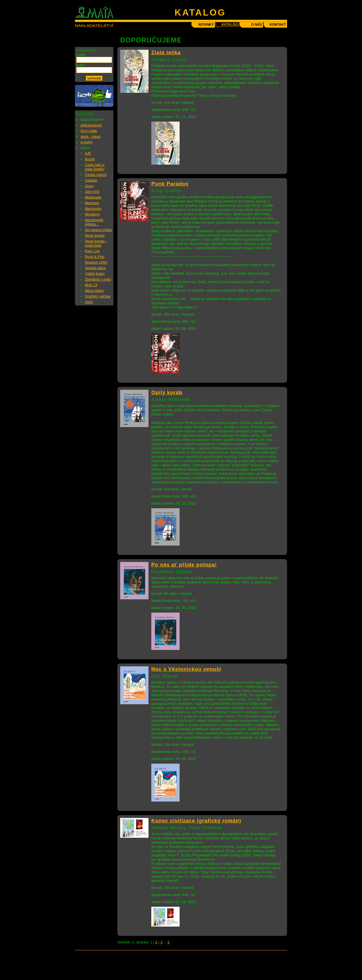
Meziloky (92, 203)
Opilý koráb (167, 393)
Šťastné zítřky (96, 262)
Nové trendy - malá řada (96, 243)
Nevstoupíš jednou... (94, 222)
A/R (88, 153)
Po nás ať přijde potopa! (184, 565)
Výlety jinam (95, 274)
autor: (81, 65)
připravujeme (91, 125)
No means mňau (98, 230)
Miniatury (92, 214)
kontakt (278, 25)
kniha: (81, 55)
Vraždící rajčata (98, 296)
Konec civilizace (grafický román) (196, 821)
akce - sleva (90, 136)
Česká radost (96, 175)
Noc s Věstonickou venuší (186, 669)
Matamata (93, 197)
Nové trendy (95, 235)
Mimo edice (94, 291)
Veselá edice (95, 268)
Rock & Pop (95, 257)
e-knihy (87, 142)
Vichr (89, 302)
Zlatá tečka (166, 53)
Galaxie (91, 180)
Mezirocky (93, 209)
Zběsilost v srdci (98, 279)
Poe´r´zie (92, 251)
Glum (89, 186)
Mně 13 (91, 285)
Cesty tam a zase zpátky (95, 167)
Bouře (90, 159)
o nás (257, 25)
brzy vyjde (89, 131)
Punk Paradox (170, 184)
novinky (206, 25)
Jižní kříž (92, 192)
